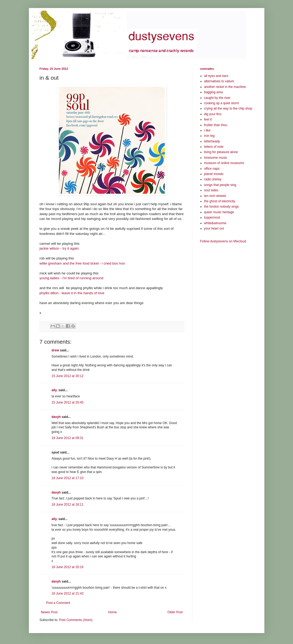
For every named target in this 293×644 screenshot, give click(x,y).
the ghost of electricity (220, 201)
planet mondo (214, 174)
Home (112, 612)
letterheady (212, 141)
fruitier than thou (216, 125)
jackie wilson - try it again (59, 248)
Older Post (175, 612)
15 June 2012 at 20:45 (68, 402)
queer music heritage (219, 212)
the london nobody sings (222, 207)
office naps (212, 169)
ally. (55, 390)
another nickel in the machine (225, 87)
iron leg (209, 136)
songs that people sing (220, 185)
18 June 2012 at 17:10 (68, 478)
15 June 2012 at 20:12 (68, 376)
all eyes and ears (216, 76)
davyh (56, 417)
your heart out (214, 228)
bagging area (214, 92)
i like (207, 130)
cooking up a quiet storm (222, 103)
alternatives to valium (219, 81)
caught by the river (217, 98)
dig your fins (213, 114)
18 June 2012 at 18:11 (68, 505)
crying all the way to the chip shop (228, 108)
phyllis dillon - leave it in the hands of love (72, 293)
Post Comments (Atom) (76, 620)
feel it (208, 119)
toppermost (212, 218)
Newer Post (49, 612)
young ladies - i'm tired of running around (72, 278)
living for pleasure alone (221, 152)
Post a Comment (58, 603)
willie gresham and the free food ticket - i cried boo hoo (82, 263)
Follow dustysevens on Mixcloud (223, 241)
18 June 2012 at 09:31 (68, 438)
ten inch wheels (215, 196)
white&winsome (215, 223)
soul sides (211, 190)
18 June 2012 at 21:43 (68, 593)
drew (55, 350)
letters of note (214, 147)
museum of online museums (224, 163)
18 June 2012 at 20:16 (68, 567)
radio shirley (213, 179)
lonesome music (216, 158)
